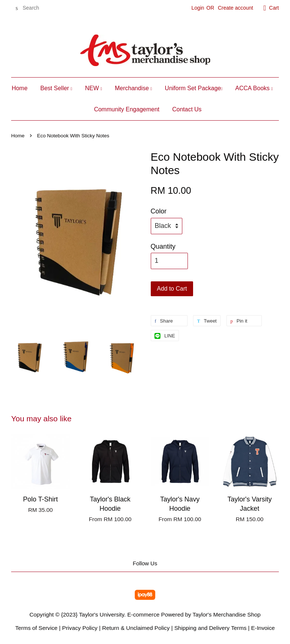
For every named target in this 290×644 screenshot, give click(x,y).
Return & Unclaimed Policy (136, 628)
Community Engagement (127, 109)
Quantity (163, 246)
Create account (236, 8)
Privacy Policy (80, 628)
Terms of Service (36, 628)
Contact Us (187, 109)
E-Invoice (263, 628)
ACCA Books (254, 88)
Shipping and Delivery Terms (210, 628)
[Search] (33, 8)
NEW (94, 88)
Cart (274, 8)
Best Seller (56, 88)
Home (19, 88)
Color (159, 211)
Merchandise (133, 88)
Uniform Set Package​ (194, 88)
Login (198, 8)
